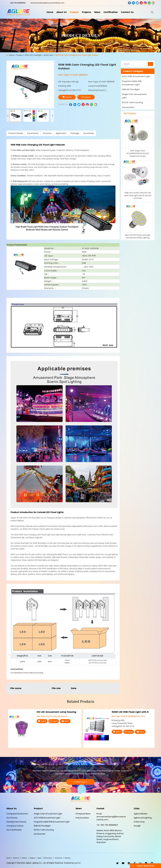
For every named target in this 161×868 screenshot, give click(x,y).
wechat (153, 3)
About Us (62, 12)
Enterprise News (83, 814)
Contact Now (80, 782)
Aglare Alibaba (141, 814)
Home (50, 12)
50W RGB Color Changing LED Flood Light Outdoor (77, 55)
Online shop (139, 822)
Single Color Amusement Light (134, 96)
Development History (16, 822)
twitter (137, 3)
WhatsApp (146, 863)
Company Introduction (17, 814)
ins (145, 3)
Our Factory (12, 818)
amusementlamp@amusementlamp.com (47, 3)
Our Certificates (14, 830)
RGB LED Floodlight (33, 55)
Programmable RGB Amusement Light (132, 83)
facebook (129, 3)
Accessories (128, 107)
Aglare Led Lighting (143, 818)
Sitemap (67, 858)
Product (74, 12)
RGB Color (48, 55)
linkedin (133, 3)
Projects (87, 12)
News (97, 12)
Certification (111, 12)
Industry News (82, 818)
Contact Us (127, 12)
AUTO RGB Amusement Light (136, 76)
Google (137, 826)
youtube (141, 3)
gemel (78, 863)
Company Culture (15, 826)
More (65, 721)
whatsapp (149, 3)
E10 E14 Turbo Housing (132, 102)
